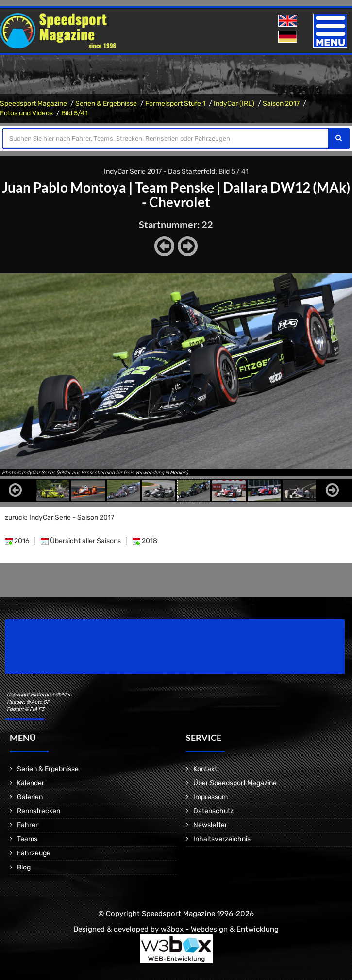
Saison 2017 (281, 104)
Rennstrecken (39, 811)
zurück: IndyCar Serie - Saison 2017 (59, 518)
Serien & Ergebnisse (106, 104)
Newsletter (210, 825)
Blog (24, 867)
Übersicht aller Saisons (81, 541)
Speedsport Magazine (34, 104)
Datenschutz (213, 811)
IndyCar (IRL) (234, 104)
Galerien (30, 797)
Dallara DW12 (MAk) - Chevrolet (246, 194)
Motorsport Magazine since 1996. (60, 653)
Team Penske (175, 187)
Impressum (210, 797)
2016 (17, 541)
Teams (27, 839)
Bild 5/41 (75, 113)
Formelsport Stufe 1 (175, 104)
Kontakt (205, 769)
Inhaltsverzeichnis (222, 839)
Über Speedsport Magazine (235, 783)
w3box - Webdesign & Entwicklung (220, 929)
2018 (145, 541)
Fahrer (27, 825)
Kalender (31, 783)
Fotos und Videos (26, 113)
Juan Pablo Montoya (64, 187)
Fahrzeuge (34, 853)
